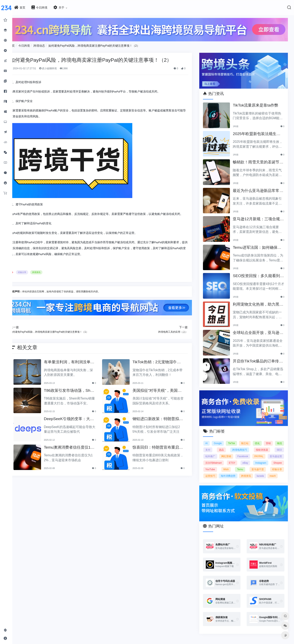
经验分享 (34, 277)
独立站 (253, 439)
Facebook (261, 452)
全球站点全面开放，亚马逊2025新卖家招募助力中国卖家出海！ (259, 330)
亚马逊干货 (216, 472)
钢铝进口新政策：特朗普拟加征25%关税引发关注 (163, 423)
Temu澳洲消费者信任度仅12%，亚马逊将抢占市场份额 (79, 452)
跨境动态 (51, 45)
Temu (279, 465)
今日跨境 (36, 45)
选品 (237, 446)
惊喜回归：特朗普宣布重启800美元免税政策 (164, 452)
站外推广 (226, 452)
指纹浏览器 (276, 446)
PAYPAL (277, 452)
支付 (224, 446)
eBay (279, 459)
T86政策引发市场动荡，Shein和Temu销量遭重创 (79, 395)
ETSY (262, 459)
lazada (228, 478)
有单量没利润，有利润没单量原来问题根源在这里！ (78, 367)
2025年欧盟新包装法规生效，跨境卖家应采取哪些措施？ (259, 132)
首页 (24, 45)
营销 (280, 439)
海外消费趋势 (275, 472)
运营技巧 (254, 472)
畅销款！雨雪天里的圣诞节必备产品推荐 (259, 160)
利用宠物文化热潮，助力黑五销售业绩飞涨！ (259, 302)
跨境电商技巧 (255, 446)
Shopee (232, 465)
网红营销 (243, 452)
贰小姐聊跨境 (60, 67)
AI (211, 439)
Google (223, 439)
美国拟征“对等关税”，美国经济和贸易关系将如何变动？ (164, 395)
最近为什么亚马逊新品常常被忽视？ (259, 188)
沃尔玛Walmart (241, 459)
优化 (267, 439)
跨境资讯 (49, 277)
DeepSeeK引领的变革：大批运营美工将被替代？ (78, 423)
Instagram (215, 465)
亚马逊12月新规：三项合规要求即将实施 (259, 217)
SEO (212, 452)
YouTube (250, 465)
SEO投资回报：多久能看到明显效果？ (259, 274)
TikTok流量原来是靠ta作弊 (258, 103)
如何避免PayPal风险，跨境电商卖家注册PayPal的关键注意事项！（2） (106, 45)
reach (241, 478)
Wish (265, 465)
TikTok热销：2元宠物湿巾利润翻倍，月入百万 (163, 367)
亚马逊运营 (216, 459)
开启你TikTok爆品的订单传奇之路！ (259, 359)
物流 (212, 446)
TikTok (238, 439)
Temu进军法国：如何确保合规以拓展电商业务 (260, 245)
